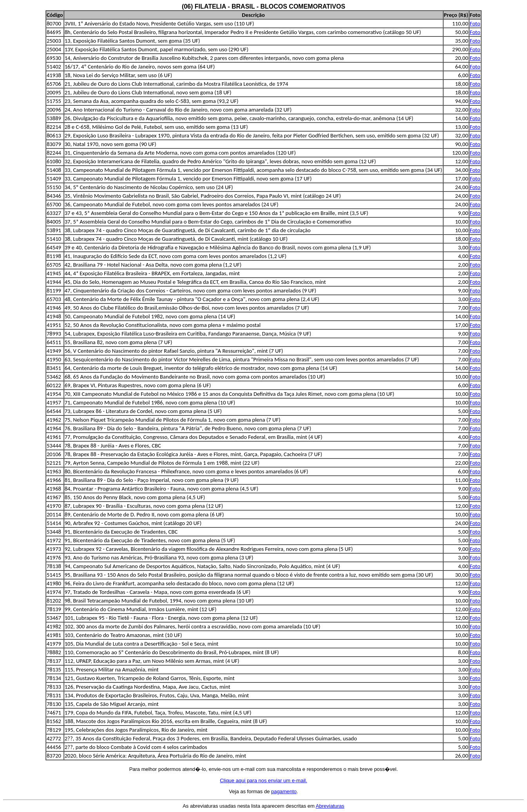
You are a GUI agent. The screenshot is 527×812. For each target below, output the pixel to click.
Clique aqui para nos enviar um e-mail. (263, 780)
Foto (475, 23)
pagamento (284, 791)
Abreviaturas (330, 806)
